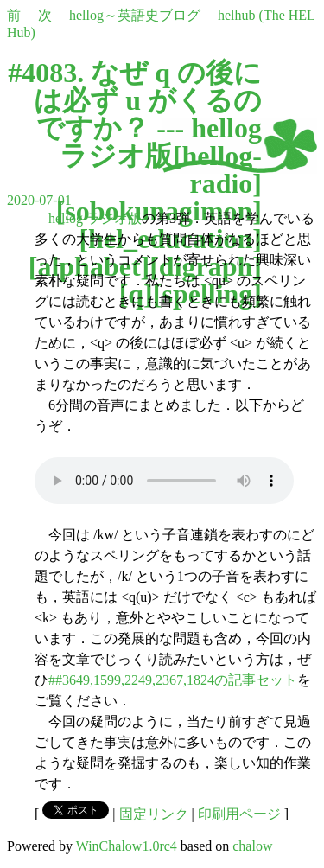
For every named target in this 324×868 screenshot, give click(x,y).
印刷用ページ (239, 814)
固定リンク (154, 814)
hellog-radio (222, 169)
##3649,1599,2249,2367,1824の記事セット (173, 680)
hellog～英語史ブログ (135, 15)
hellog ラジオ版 (95, 218)
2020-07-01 (39, 200)
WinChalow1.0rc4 (127, 846)
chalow (252, 846)
